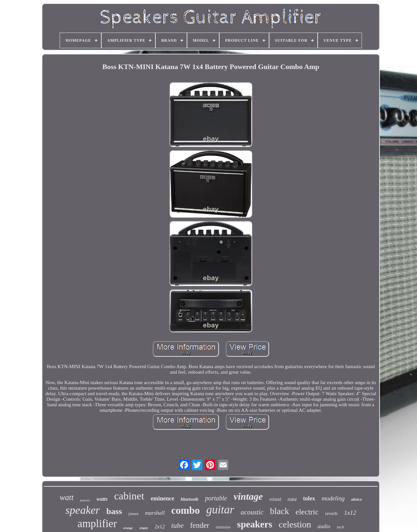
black (280, 511)
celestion (295, 524)
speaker (83, 510)
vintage (248, 496)
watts (102, 499)
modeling (333, 498)
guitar (220, 510)
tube (178, 525)
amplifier (97, 524)
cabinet (129, 496)
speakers (255, 524)
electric (307, 512)
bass (114, 511)
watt (67, 497)
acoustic (252, 512)
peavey (85, 500)
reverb (331, 513)
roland (275, 499)
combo (185, 510)
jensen (133, 514)
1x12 (350, 513)
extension (223, 527)
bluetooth (190, 499)
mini (292, 499)
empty (144, 528)
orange (128, 528)
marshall (155, 513)
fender (200, 525)
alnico (357, 499)
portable (216, 498)
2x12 (160, 527)
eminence (163, 498)
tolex (309, 498)
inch (340, 527)
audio (324, 526)
